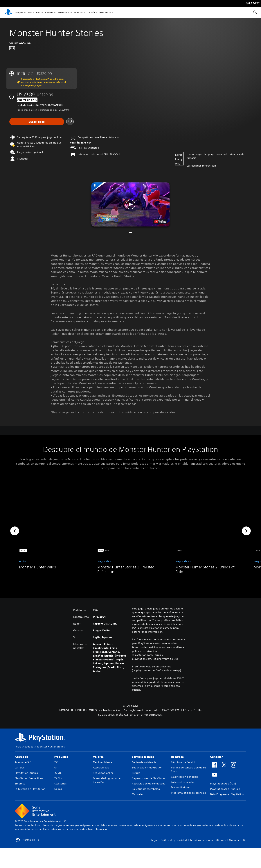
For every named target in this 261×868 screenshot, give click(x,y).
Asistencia (105, 13)
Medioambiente (102, 762)
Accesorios (63, 13)
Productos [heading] (61, 757)
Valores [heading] (98, 757)
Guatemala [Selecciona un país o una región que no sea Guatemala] (28, 840)
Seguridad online (103, 773)
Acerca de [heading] (21, 757)
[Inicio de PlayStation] (8, 13)
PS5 (30, 13)
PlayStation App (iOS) (223, 784)
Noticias (78, 13)
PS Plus (49, 13)
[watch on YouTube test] (160, 222)
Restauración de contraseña (149, 784)
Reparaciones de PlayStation (149, 778)
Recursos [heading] (177, 757)
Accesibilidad (101, 768)
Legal (154, 840)
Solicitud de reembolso (146, 789)
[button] (130, 204)
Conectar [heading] (216, 757)
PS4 (38, 13)
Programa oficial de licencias (188, 793)
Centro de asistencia (144, 762)
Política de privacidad (174, 840)
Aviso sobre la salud (183, 782)
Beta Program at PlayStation (227, 794)
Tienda (91, 13)
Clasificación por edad (184, 777)
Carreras (20, 768)
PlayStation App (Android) (226, 789)
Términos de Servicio (184, 762)
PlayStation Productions (29, 778)
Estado (136, 773)
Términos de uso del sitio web (208, 840)
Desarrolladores (181, 787)
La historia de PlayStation (30, 789)
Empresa (20, 784)
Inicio (18, 747)
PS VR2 (58, 773)
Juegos (19, 13)
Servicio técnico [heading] (143, 757)
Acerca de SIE (23, 762)
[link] (52, 531)
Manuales (138, 794)
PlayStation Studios (26, 773)
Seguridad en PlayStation (147, 768)
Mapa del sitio (238, 840)
